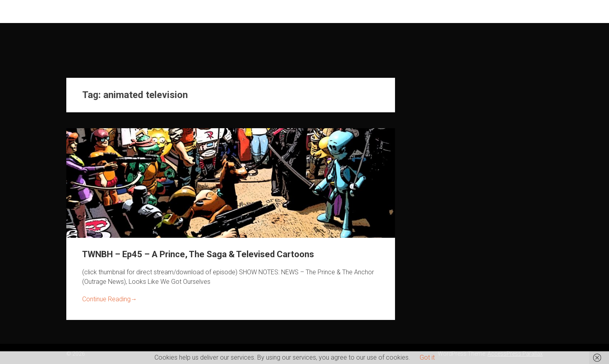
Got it (427, 357)
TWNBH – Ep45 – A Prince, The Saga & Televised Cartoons (198, 254)
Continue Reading (110, 299)
